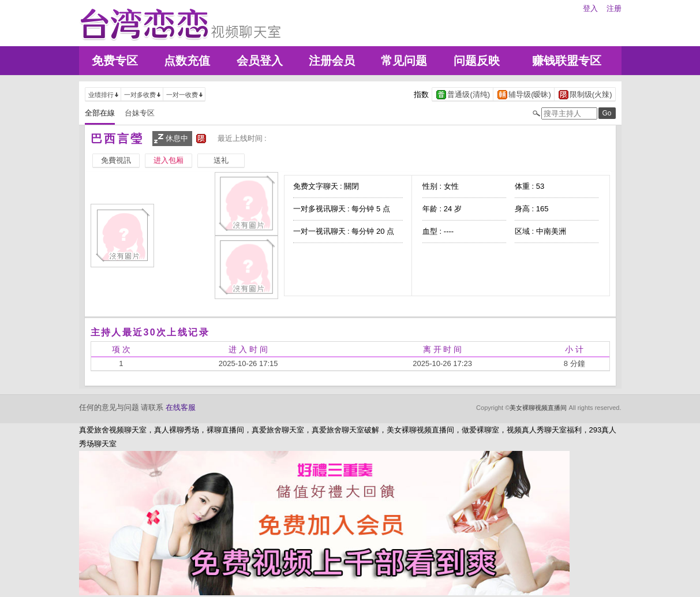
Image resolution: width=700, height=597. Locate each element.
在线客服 (181, 407)
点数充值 (187, 61)
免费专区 (115, 61)
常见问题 (404, 61)
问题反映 (477, 61)
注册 (614, 8)
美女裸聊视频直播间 (538, 408)
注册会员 (332, 61)
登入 (590, 8)
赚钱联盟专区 (567, 61)
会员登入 (260, 61)
